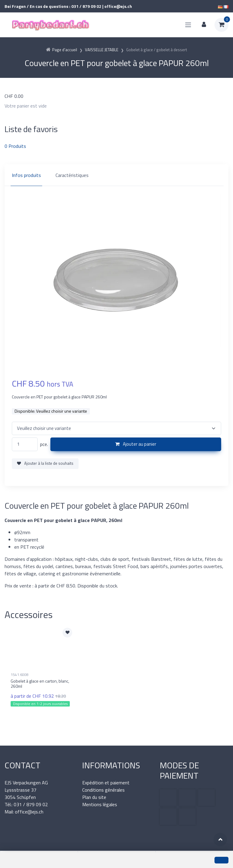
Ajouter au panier (136, 444)
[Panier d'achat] (221, 25)
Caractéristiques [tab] (72, 175)
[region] (116, 175)
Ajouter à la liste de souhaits (45, 463)
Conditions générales (103, 790)
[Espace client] (204, 25)
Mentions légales (100, 804)
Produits (15, 146)
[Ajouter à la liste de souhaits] (67, 633)
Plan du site (94, 797)
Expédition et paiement (106, 783)
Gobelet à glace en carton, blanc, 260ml (40, 683)
